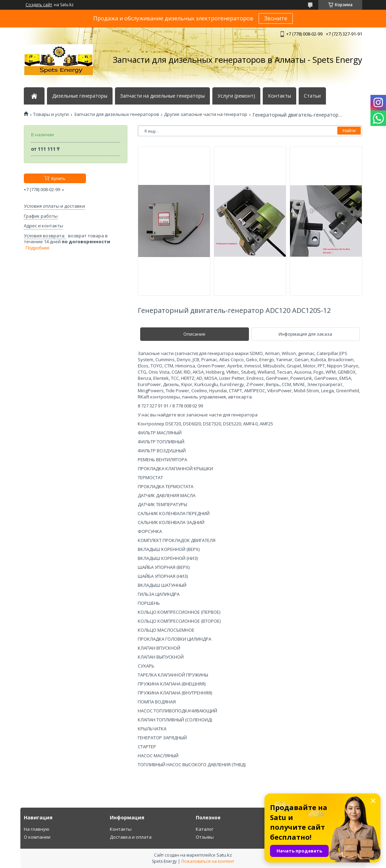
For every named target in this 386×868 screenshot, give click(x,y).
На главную (37, 829)
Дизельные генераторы (80, 96)
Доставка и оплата (131, 837)
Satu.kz (224, 855)
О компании (37, 837)
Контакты (279, 96)
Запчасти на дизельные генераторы (162, 96)
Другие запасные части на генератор (206, 114)
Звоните (276, 18)
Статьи (312, 96)
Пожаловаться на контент (208, 861)
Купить (58, 179)
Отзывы (205, 837)
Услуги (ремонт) (236, 96)
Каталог (205, 829)
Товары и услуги (51, 114)
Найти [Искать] (349, 131)
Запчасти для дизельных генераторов (117, 114)
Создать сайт (39, 5)
